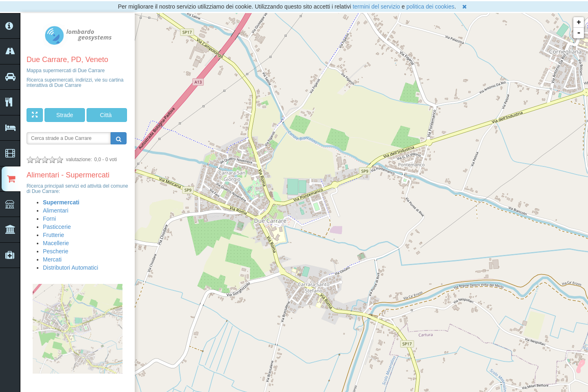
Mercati (52, 259)
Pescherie (56, 251)
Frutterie (53, 235)
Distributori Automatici (70, 268)
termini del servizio (376, 7)
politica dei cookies (430, 7)
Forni (49, 219)
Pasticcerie (57, 227)
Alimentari (56, 210)
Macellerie (56, 243)
